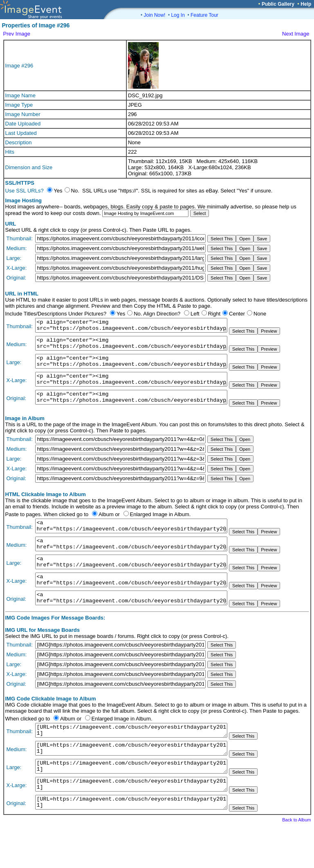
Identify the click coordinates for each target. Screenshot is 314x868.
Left (195, 314)
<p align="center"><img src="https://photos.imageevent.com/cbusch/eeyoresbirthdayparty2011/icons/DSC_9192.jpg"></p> (131, 327)
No (137, 314)
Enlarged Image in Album (160, 527)
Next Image (296, 34)
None (260, 314)
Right (214, 314)
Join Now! (155, 15)
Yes (121, 314)
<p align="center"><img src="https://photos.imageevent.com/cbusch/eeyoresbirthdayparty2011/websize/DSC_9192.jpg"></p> (131, 347)
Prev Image (17, 34)
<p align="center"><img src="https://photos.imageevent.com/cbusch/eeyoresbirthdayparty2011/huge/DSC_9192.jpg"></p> (131, 388)
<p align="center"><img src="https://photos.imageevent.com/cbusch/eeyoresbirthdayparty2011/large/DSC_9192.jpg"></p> (131, 367)
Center (237, 314)
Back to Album (296, 857)
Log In (178, 15)
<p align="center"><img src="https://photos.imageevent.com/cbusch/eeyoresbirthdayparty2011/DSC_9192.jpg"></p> (131, 408)
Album (106, 527)
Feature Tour (204, 15)
